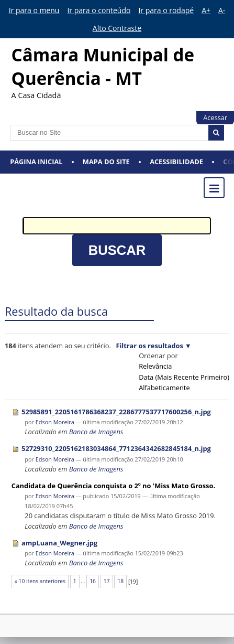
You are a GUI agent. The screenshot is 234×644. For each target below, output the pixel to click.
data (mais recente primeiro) (184, 377)
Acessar (215, 117)
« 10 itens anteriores (40, 581)
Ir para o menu (34, 10)
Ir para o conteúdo (99, 10)
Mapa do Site (106, 162)
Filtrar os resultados (149, 346)
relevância (155, 366)
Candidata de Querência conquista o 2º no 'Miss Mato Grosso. (113, 486)
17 (107, 581)
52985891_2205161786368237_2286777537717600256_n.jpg (116, 412)
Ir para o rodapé (166, 10)
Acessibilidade (176, 162)
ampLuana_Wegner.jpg (59, 543)
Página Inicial (36, 162)
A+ (206, 10)
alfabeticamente (164, 388)
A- (222, 10)
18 (120, 581)
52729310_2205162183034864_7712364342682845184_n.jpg (116, 448)
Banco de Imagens (96, 432)
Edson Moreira (55, 422)
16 (93, 581)
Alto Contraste (117, 28)
